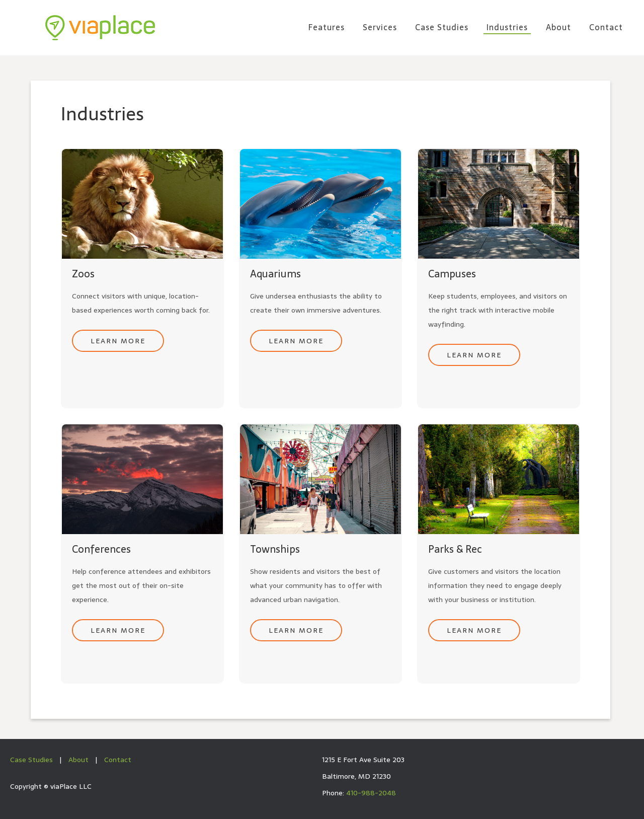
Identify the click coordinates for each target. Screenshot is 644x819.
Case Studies (31, 760)
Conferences (101, 549)
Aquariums (275, 274)
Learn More (118, 341)
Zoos (83, 274)
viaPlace (100, 28)
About (78, 760)
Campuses (452, 274)
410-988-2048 (371, 793)
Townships (275, 549)
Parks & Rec (455, 549)
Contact (118, 760)
